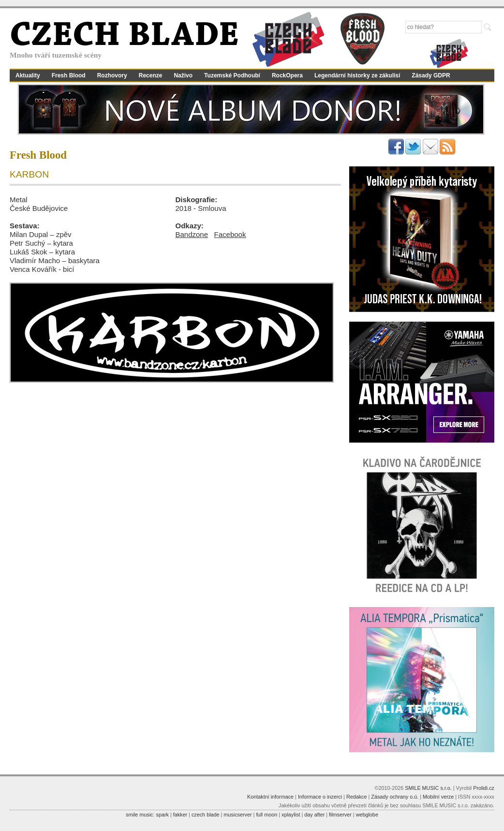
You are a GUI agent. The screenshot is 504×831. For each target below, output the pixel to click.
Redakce (357, 797)
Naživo (183, 75)
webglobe (367, 815)
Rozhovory (112, 75)
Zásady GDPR (431, 75)
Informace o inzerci (320, 797)
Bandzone (192, 234)
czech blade (206, 815)
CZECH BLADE (124, 37)
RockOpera (287, 75)
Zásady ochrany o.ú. (395, 797)
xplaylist (291, 815)
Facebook (230, 234)
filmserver (340, 815)
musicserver (237, 815)
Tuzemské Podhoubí (232, 75)
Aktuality (28, 75)
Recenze (151, 75)
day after (314, 815)
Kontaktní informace (270, 797)
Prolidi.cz (484, 788)
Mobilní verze (438, 797)
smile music (139, 815)
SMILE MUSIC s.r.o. (428, 788)
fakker (180, 815)
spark (162, 815)
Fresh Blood (69, 75)
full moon (267, 815)
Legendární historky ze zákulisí (357, 75)
